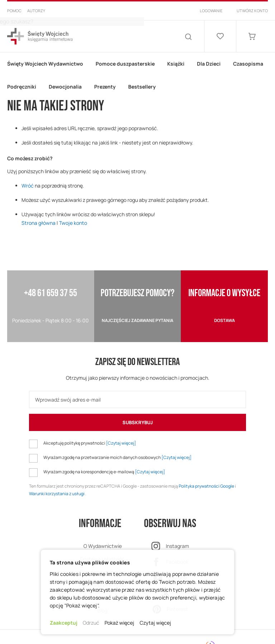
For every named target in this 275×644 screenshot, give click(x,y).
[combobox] (130, 36)
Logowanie (211, 11)
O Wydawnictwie (103, 546)
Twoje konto (73, 223)
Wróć (28, 186)
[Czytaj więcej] (121, 443)
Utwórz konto (252, 11)
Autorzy (36, 11)
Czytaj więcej (155, 623)
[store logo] (40, 36)
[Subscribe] (137, 422)
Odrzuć (91, 623)
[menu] (137, 75)
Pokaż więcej (119, 623)
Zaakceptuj (64, 623)
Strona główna (38, 223)
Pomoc (14, 11)
